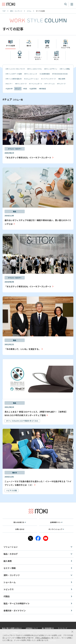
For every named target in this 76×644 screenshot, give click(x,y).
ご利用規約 (44, 638)
